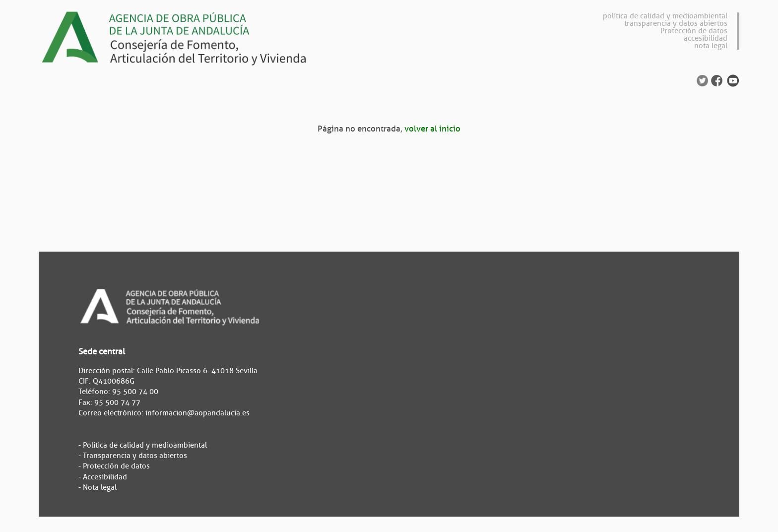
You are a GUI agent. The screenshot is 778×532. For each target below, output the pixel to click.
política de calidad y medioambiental (665, 16)
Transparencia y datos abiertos (135, 456)
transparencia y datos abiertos (676, 24)
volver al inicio (432, 129)
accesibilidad (706, 38)
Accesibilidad (105, 477)
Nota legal (100, 488)
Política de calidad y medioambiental (145, 445)
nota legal (711, 46)
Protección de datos (694, 31)
